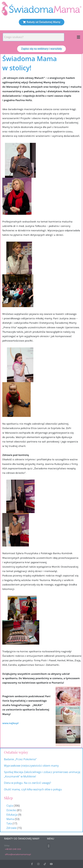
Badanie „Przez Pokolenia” (20, 759)
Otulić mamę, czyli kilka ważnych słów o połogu (33, 789)
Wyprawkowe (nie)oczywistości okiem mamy (32, 766)
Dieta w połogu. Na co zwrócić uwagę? (27, 783)
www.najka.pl (10, 723)
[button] (79, 37)
